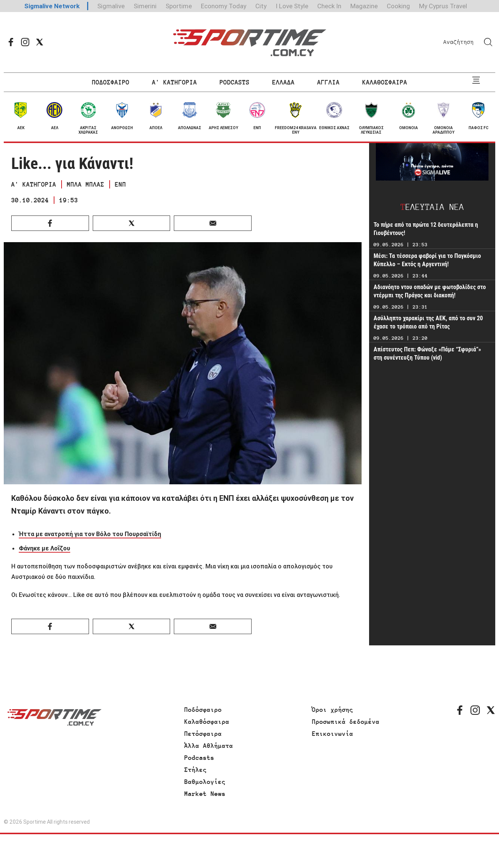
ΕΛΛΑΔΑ (283, 82)
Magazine (364, 6)
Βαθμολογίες (205, 782)
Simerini (145, 6)
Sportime (179, 6)
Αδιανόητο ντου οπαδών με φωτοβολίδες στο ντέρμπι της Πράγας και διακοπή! (430, 291)
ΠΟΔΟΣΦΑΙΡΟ (111, 82)
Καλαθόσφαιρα (207, 722)
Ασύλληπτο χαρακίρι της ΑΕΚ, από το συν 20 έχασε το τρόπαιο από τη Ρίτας (428, 322)
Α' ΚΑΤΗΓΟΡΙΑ (175, 82)
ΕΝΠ (121, 184)
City (261, 6)
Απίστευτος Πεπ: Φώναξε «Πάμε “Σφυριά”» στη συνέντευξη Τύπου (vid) (427, 353)
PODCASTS (235, 82)
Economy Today (224, 6)
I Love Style (292, 6)
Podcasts (199, 758)
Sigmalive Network (52, 6)
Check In (329, 6)
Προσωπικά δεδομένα (346, 722)
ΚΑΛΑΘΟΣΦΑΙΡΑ (385, 82)
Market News (205, 794)
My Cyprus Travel (443, 6)
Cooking (398, 6)
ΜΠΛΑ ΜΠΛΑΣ (86, 184)
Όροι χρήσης (333, 710)
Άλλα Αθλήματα (209, 746)
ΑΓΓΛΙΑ (329, 82)
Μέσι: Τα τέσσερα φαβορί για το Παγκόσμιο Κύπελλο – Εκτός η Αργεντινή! (427, 260)
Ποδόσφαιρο (203, 710)
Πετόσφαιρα (203, 734)
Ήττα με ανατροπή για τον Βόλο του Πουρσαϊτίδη (90, 534)
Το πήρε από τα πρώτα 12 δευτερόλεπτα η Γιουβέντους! (426, 229)
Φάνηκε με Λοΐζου (44, 548)
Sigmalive (111, 6)
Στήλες (196, 770)
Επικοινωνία (333, 734)
